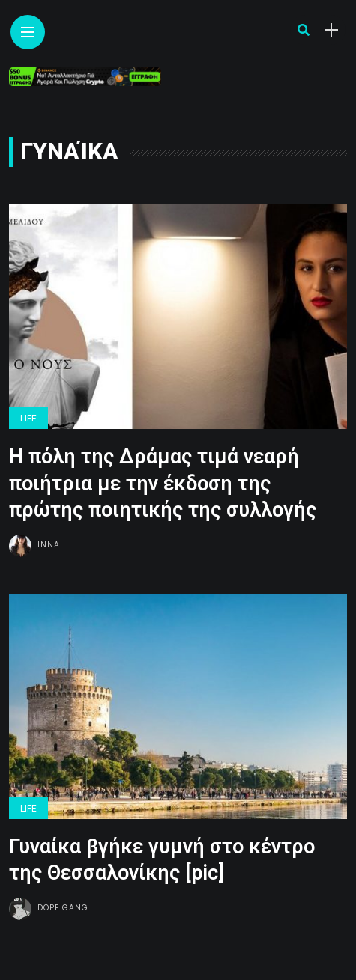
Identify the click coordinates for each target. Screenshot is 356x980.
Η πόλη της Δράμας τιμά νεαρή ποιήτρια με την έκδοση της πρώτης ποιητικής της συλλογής (163, 483)
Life (28, 419)
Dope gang (63, 908)
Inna (49, 545)
